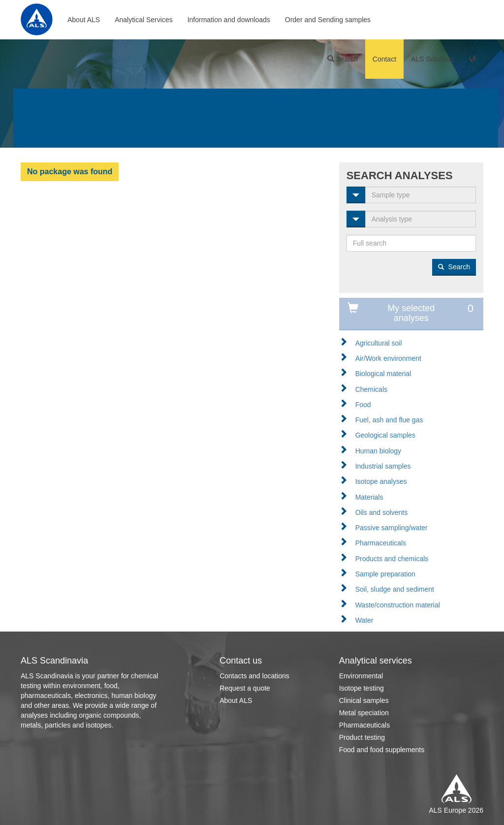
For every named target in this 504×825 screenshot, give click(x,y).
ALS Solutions (433, 59)
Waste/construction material (398, 605)
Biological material (383, 374)
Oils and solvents (382, 512)
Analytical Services (144, 20)
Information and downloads (229, 20)
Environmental (361, 676)
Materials (369, 497)
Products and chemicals (392, 559)
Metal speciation (364, 713)
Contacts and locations (254, 676)
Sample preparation (385, 574)
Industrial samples (383, 466)
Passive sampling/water (392, 528)
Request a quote (245, 688)
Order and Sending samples (328, 20)
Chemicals (371, 389)
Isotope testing (362, 688)
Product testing (362, 737)
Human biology (378, 451)
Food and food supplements (382, 750)
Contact (384, 59)
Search (343, 59)
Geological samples (385, 435)
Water (364, 620)
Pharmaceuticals (381, 543)
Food (363, 405)
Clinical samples (364, 700)
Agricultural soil (379, 343)
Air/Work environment (388, 358)
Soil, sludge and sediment (395, 589)
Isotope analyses (381, 481)
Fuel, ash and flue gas (389, 420)
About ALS (84, 20)
